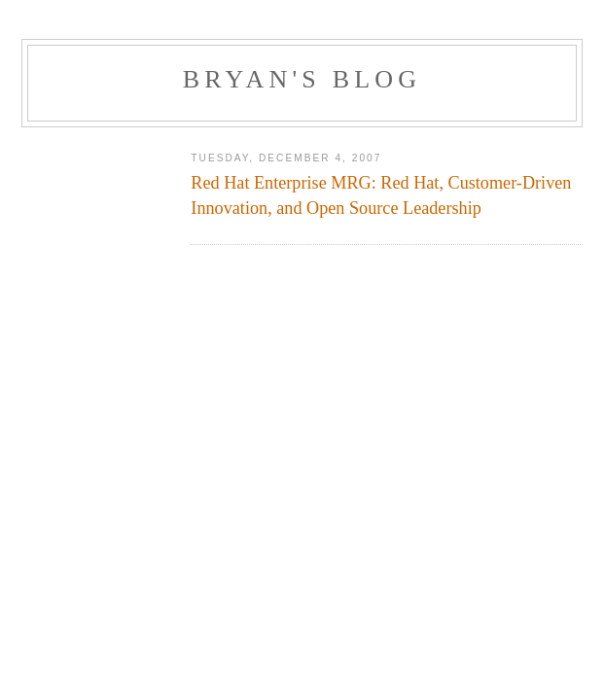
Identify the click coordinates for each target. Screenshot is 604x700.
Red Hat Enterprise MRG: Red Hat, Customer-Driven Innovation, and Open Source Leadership (381, 195)
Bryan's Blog (302, 79)
